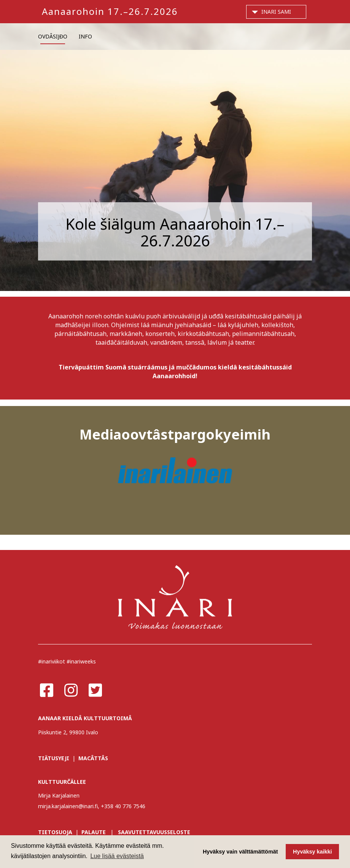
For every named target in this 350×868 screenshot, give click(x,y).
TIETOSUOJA (55, 832)
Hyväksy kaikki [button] (312, 852)
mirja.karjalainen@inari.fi (68, 806)
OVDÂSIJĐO (53, 36)
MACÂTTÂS (93, 758)
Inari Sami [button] (276, 12)
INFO (85, 36)
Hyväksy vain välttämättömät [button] (240, 852)
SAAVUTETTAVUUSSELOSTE (154, 832)
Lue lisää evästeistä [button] (117, 856)
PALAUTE (94, 832)
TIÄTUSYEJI (54, 758)
